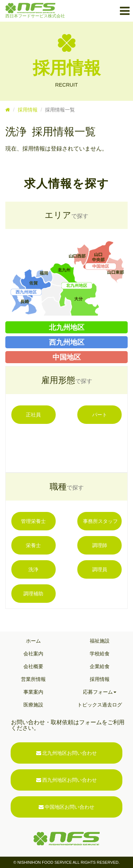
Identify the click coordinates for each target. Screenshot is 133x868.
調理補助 (33, 594)
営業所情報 (33, 679)
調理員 (100, 569)
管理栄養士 (33, 521)
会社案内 (33, 654)
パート (100, 415)
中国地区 (67, 357)
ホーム (33, 641)
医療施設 (33, 705)
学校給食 (100, 654)
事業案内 (33, 692)
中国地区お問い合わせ (67, 807)
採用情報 (28, 110)
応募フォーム (100, 692)
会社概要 (33, 666)
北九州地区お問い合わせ (67, 753)
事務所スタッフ (100, 521)
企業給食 (100, 666)
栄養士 (33, 545)
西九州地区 (67, 342)
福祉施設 (100, 641)
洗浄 (33, 569)
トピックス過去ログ (100, 705)
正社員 (33, 415)
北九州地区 (67, 327)
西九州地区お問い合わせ (67, 780)
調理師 (100, 545)
